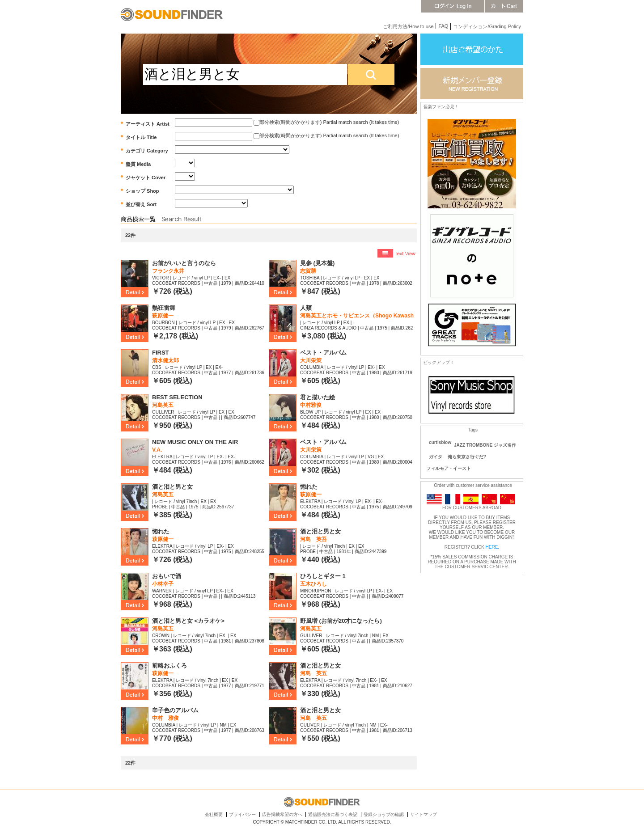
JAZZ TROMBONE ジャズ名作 (485, 445)
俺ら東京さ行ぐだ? (467, 457)
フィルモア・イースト (449, 468)
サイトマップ (424, 814)
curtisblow (440, 442)
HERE (492, 547)
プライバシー (242, 814)
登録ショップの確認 (384, 814)
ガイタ (436, 457)
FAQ (443, 26)
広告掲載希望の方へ (282, 814)
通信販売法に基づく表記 (333, 814)
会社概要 (214, 814)
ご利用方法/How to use (408, 26)
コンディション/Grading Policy (487, 26)
